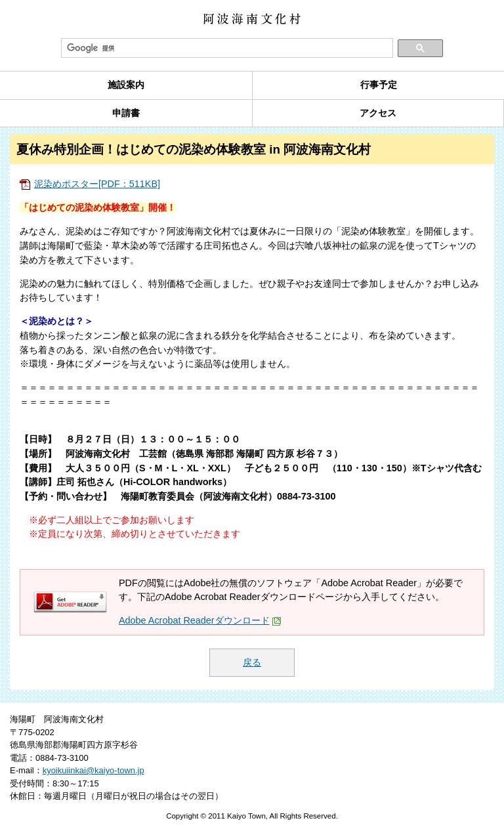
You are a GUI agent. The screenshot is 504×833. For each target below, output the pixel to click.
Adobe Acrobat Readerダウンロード (200, 620)
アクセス (378, 113)
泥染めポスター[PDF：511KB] (97, 184)
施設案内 (126, 85)
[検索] (227, 49)
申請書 (126, 113)
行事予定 (379, 85)
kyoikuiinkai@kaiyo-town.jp (94, 770)
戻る (252, 662)
